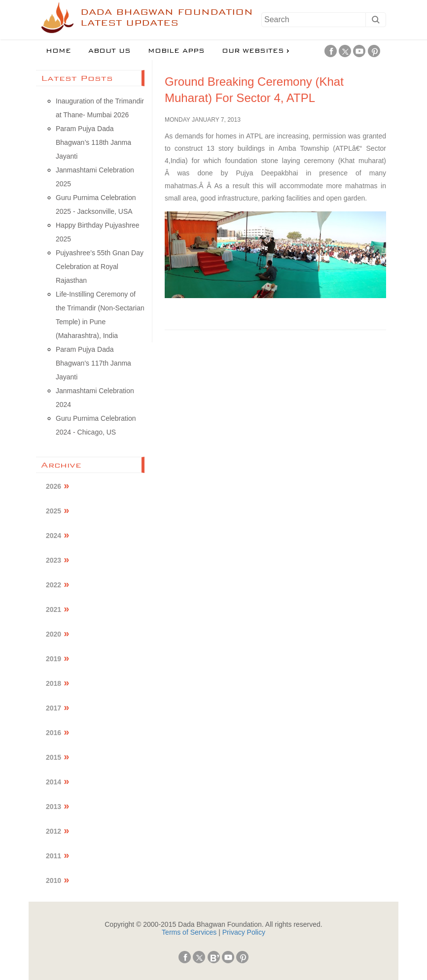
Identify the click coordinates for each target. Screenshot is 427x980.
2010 (53, 880)
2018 (53, 683)
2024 (53, 536)
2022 (53, 585)
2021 (53, 609)
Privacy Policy (244, 932)
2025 (53, 511)
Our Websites (253, 51)
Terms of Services (189, 932)
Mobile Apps (176, 51)
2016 (53, 733)
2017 (53, 708)
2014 (53, 782)
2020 (53, 634)
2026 (53, 486)
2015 (53, 757)
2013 (53, 807)
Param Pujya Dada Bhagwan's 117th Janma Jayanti (93, 363)
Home (58, 51)
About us (109, 51)
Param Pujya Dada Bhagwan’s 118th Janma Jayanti (93, 142)
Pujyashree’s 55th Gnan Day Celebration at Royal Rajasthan (100, 267)
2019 (53, 659)
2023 (53, 560)
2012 (53, 831)
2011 (53, 856)
